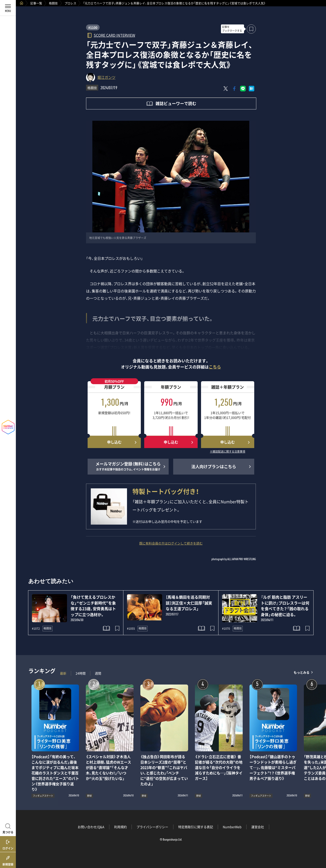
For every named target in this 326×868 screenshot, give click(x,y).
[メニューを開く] (8, 8)
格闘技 (53, 3)
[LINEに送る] (243, 89)
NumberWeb (232, 827)
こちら (215, 367)
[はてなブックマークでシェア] (252, 89)
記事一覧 (36, 3)
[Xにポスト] (226, 89)
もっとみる (302, 672)
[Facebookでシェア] (234, 89)
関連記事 (320, 846)
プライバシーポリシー (152, 827)
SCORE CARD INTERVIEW (114, 35)
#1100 (93, 27)
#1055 (131, 629)
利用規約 (120, 827)
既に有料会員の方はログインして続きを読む (171, 543)
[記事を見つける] (8, 828)
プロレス (70, 3)
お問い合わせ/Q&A (91, 827)
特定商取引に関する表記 (196, 827)
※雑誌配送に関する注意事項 (228, 452)
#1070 (226, 629)
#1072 (36, 629)
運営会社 (258, 827)
